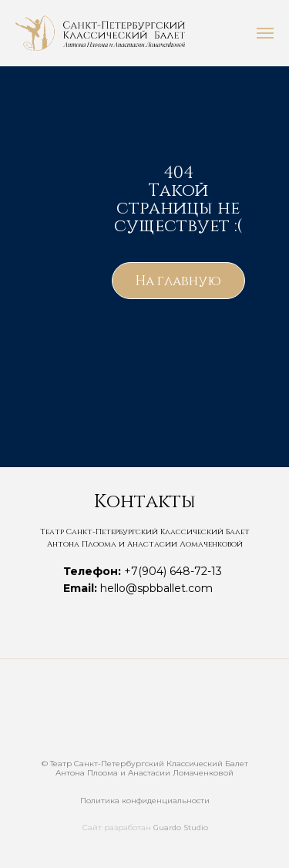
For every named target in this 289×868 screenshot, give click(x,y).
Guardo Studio (181, 828)
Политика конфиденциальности (145, 801)
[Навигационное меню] (265, 33)
